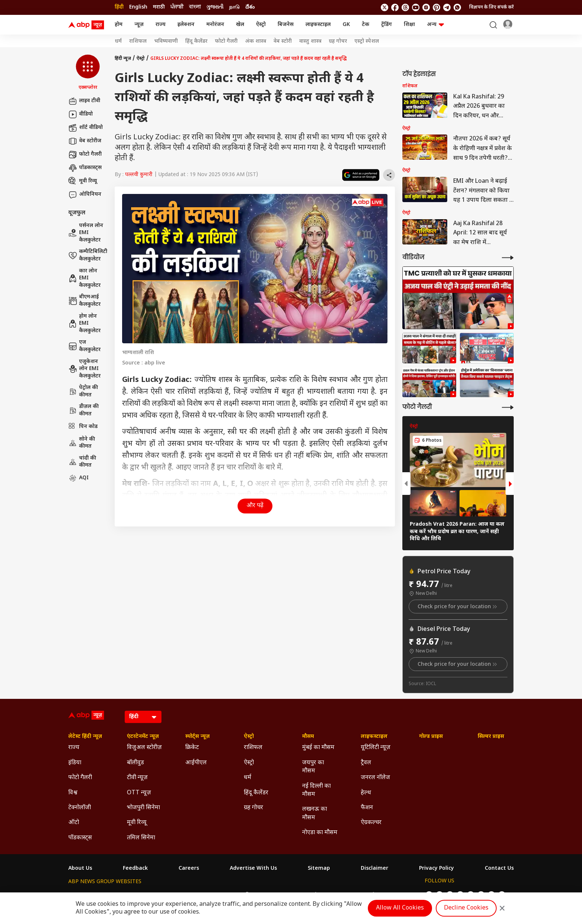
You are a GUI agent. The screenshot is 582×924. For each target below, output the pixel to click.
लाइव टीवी (84, 101)
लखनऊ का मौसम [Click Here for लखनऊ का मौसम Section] (315, 813)
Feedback (135, 869)
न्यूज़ (139, 25)
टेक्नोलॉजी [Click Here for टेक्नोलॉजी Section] (80, 808)
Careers (189, 869)
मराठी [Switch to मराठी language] (159, 7)
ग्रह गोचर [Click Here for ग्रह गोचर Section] (254, 808)
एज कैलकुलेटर (84, 346)
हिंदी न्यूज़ (123, 59)
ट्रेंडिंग (387, 25)
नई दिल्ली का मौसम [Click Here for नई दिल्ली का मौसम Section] (316, 790)
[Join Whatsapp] (457, 7)
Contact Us (499, 869)
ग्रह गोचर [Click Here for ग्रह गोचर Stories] (338, 42)
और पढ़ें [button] (255, 506)
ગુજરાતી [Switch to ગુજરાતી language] (215, 7)
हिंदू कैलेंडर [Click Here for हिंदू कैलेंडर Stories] (196, 42)
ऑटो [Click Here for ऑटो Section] (74, 823)
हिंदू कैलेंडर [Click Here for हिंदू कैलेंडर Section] (256, 793)
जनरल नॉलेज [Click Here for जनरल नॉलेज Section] (375, 778)
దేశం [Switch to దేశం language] (250, 7)
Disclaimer (375, 869)
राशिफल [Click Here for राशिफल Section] (253, 748)
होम (119, 25)
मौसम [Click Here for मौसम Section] (308, 737)
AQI (79, 478)
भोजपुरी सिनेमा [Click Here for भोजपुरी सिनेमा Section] (143, 808)
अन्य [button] (435, 25)
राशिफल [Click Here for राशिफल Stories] (138, 42)
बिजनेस (286, 25)
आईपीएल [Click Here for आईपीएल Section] (196, 763)
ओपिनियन (85, 195)
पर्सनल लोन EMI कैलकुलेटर (86, 233)
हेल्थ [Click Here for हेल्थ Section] (366, 793)
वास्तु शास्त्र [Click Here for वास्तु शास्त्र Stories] (310, 42)
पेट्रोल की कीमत (83, 391)
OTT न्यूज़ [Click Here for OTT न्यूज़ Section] (139, 793)
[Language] (143, 717)
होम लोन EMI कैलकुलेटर (84, 324)
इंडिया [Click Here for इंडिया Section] (75, 763)
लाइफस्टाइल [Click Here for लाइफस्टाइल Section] (374, 737)
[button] (88, 73)
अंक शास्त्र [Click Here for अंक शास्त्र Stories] (256, 42)
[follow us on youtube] (416, 7)
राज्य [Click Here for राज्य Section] (74, 748)
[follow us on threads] (405, 7)
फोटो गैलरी (85, 155)
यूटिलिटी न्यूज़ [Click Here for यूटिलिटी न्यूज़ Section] (376, 748)
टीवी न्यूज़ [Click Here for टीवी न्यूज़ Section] (137, 778)
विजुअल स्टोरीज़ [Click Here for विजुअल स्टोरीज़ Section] (144, 748)
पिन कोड (83, 427)
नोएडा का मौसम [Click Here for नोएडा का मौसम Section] (320, 833)
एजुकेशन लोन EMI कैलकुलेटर (84, 369)
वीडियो (81, 114)
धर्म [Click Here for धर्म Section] (248, 778)
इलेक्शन (186, 25)
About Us (80, 869)
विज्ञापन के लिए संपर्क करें (491, 7)
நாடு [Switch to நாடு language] (234, 7)
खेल (240, 25)
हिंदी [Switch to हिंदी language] (119, 7)
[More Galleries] (508, 407)
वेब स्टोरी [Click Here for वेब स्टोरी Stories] (283, 42)
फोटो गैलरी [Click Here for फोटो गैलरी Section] (80, 778)
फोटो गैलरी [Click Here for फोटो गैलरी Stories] (226, 42)
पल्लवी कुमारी (139, 175)
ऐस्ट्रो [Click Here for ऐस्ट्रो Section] (249, 737)
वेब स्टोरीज (85, 141)
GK (346, 25)
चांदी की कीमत (82, 462)
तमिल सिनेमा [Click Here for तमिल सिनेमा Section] (141, 838)
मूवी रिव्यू (83, 181)
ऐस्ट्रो (261, 25)
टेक (366, 25)
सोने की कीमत (82, 443)
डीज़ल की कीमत (84, 410)
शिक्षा (409, 25)
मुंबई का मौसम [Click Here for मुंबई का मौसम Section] (318, 748)
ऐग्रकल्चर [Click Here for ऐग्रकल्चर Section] (371, 823)
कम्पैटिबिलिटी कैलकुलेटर (88, 255)
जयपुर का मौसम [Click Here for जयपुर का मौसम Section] (313, 767)
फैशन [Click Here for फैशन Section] (367, 808)
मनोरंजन (215, 25)
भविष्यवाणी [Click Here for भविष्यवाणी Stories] (166, 42)
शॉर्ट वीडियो (86, 128)
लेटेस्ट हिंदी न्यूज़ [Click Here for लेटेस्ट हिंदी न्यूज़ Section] (85, 737)
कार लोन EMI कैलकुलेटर (84, 278)
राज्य (161, 25)
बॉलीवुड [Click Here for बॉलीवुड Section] (135, 763)
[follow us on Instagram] (426, 7)
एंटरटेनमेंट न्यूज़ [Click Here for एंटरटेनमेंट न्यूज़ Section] (143, 737)
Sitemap (319, 869)
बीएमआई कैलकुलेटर (84, 301)
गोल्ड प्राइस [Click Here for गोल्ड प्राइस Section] (431, 737)
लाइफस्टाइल (318, 25)
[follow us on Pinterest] (436, 7)
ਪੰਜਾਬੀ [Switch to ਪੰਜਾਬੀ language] (177, 7)
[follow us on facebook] (395, 7)
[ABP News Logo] (88, 25)
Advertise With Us (253, 869)
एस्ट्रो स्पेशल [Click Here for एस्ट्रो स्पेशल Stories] (367, 42)
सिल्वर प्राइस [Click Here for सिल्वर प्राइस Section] (491, 737)
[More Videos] (508, 258)
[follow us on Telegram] (447, 7)
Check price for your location (458, 607)
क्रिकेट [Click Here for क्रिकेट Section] (192, 748)
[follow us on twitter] (385, 7)
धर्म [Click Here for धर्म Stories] (118, 42)
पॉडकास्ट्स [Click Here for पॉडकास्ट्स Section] (80, 838)
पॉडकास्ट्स (85, 168)
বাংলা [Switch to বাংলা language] (195, 7)
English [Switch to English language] (138, 7)
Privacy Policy (436, 869)
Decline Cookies (466, 908)
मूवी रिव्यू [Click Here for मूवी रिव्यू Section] (137, 823)
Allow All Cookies (400, 908)
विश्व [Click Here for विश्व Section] (73, 793)
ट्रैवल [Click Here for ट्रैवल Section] (366, 763)
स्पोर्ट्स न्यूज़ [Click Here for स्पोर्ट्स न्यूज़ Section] (197, 737)
